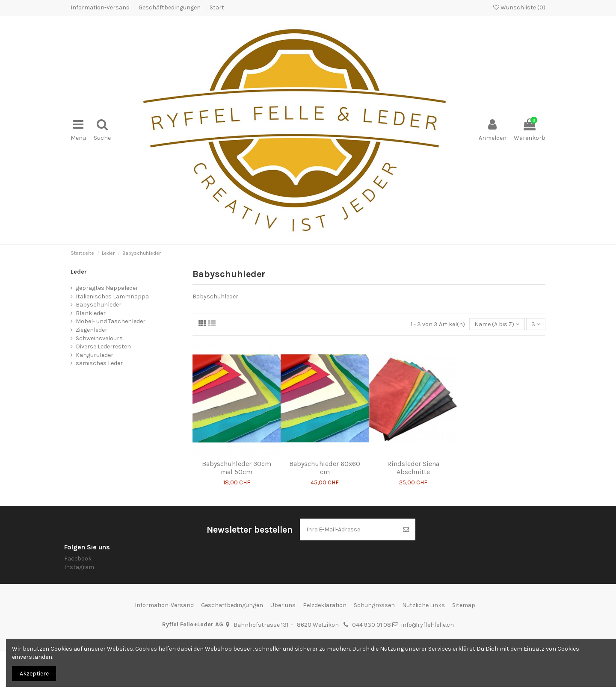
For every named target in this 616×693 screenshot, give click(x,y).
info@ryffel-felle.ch (428, 625)
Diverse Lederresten (103, 346)
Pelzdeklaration (325, 605)
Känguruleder (95, 355)
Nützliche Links (423, 605)
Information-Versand (101, 7)
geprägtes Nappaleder (107, 288)
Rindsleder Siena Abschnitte (413, 468)
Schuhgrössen (374, 605)
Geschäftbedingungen (170, 7)
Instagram (79, 567)
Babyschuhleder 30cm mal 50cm (237, 468)
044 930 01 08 (372, 625)
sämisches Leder (99, 363)
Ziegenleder (92, 330)
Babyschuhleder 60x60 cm (325, 468)
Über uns (283, 605)
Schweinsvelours (99, 338)
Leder (79, 272)
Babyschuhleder (99, 305)
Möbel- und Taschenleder (111, 321)
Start (217, 7)
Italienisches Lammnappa (112, 296)
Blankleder (91, 313)
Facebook (78, 559)
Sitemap (464, 605)
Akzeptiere (34, 674)
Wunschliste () (519, 7)
